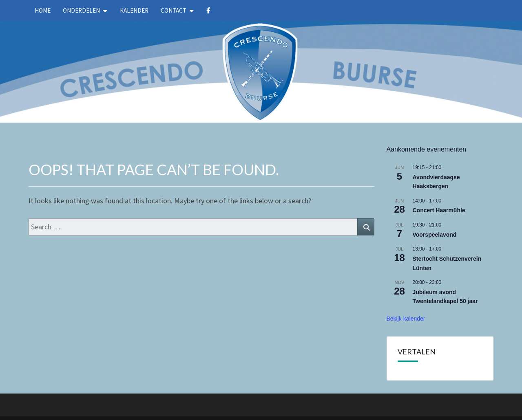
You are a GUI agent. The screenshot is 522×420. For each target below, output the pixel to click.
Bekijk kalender (406, 319)
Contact (174, 10)
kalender (134, 10)
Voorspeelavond (435, 235)
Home (43, 10)
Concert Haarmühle (439, 210)
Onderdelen (81, 10)
